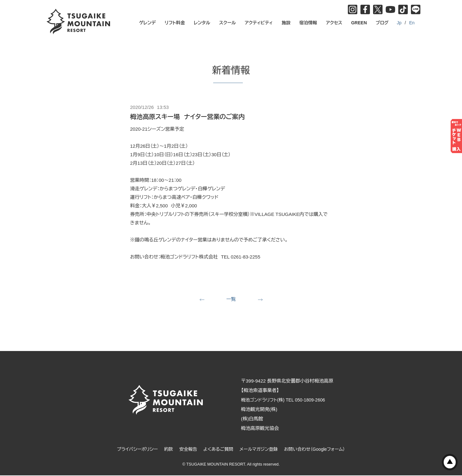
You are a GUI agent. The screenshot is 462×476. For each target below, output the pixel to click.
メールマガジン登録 (260, 450)
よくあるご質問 (217, 450)
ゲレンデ (147, 23)
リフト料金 (175, 23)
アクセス (334, 23)
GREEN (359, 23)
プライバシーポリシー (132, 450)
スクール (228, 23)
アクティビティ (259, 23)
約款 (165, 450)
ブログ (382, 23)
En (412, 23)
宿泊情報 (308, 23)
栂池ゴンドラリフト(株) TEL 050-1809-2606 (290, 400)
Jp (399, 23)
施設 (286, 23)
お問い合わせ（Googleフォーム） (319, 450)
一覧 (231, 299)
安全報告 (186, 450)
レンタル (202, 23)
